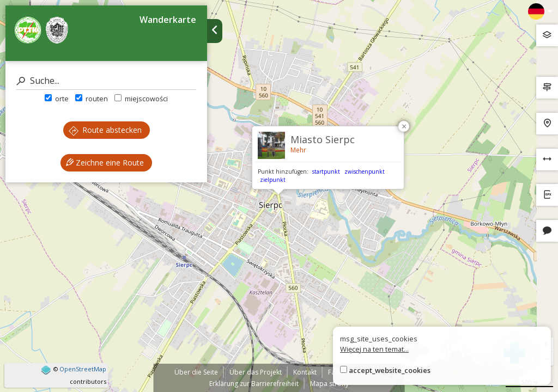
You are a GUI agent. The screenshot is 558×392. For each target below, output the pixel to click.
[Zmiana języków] (540, 11)
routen (92, 99)
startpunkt (326, 171)
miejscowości (141, 99)
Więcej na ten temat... (374, 349)
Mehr (298, 150)
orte (57, 99)
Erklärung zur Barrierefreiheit (254, 384)
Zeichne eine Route (105, 163)
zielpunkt (273, 180)
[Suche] (106, 81)
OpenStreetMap (83, 369)
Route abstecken (105, 130)
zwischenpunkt (365, 171)
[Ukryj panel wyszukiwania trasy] (215, 31)
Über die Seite (196, 372)
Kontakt (305, 372)
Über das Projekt (256, 372)
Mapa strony (329, 384)
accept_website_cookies (390, 370)
